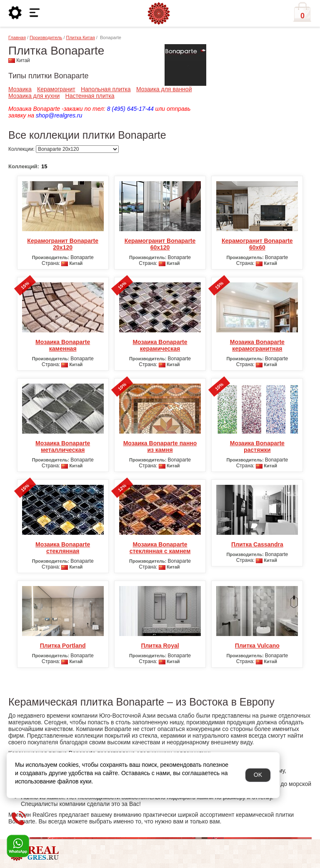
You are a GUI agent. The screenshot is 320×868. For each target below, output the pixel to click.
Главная (17, 37)
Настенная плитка (90, 96)
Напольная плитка (106, 89)
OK (258, 775)
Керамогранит (56, 89)
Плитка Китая (81, 37)
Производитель (46, 37)
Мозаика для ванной (164, 89)
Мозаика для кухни (34, 96)
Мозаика (20, 89)
